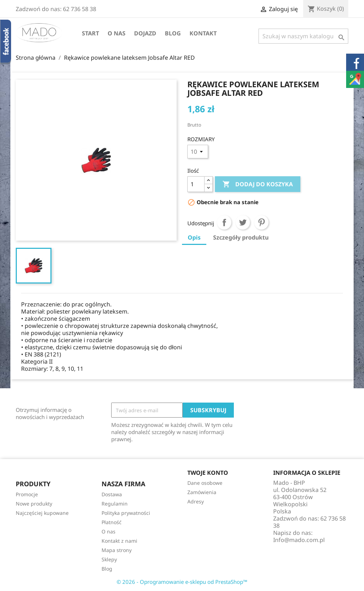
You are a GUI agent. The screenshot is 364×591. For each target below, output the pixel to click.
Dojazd (145, 33)
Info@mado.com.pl (299, 540)
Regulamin (115, 504)
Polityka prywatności (126, 513)
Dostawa (112, 494)
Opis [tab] (194, 237)
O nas (117, 33)
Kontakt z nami (119, 541)
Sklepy (109, 559)
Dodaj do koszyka (258, 184)
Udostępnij (224, 222)
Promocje (27, 494)
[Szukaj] (303, 36)
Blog (173, 33)
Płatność (112, 522)
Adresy (196, 501)
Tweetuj (243, 222)
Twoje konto (208, 473)
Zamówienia (202, 492)
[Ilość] (196, 184)
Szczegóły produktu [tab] (241, 237)
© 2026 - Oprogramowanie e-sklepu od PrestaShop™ (182, 582)
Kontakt (203, 33)
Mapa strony (117, 550)
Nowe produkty (34, 504)
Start (90, 33)
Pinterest (261, 222)
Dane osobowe (205, 483)
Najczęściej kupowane (42, 513)
